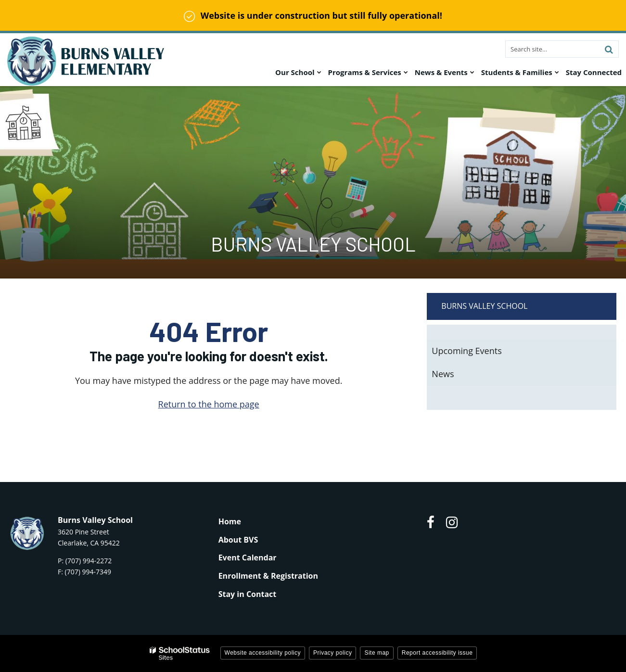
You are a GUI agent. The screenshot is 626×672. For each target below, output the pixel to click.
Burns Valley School (484, 306)
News (443, 374)
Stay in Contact (248, 594)
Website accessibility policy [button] (263, 653)
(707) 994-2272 (89, 561)
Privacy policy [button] (332, 653)
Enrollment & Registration (268, 576)
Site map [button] (377, 653)
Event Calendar (248, 558)
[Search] (609, 49)
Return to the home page (209, 404)
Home (230, 521)
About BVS (238, 540)
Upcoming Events (466, 351)
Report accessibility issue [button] (437, 653)
